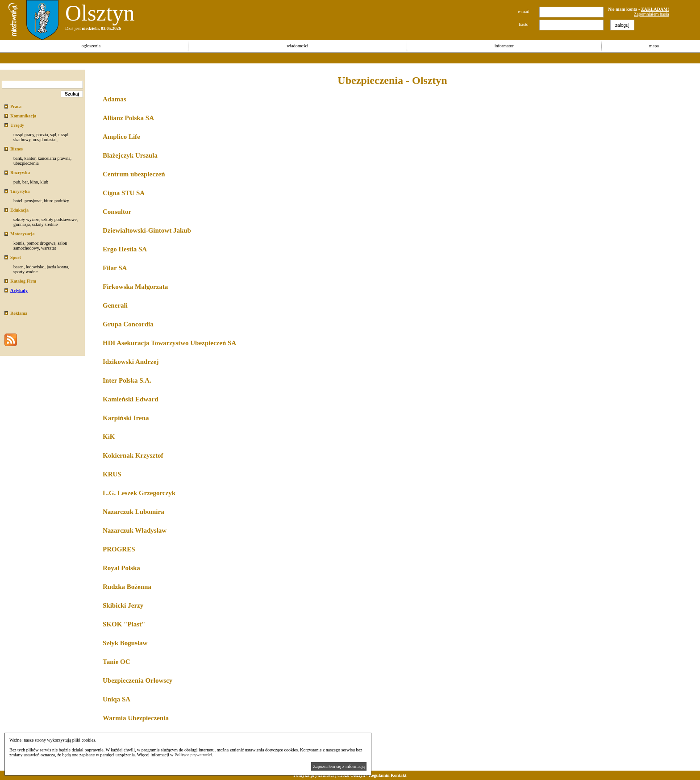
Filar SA (115, 268)
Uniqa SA (117, 699)
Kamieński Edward (131, 399)
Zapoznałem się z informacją (339, 766)
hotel (18, 201)
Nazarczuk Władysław (135, 530)
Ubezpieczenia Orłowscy (137, 680)
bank (18, 158)
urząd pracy (24, 135)
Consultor (117, 212)
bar (25, 182)
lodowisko (35, 267)
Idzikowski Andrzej (131, 362)
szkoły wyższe (26, 219)
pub (17, 182)
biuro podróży (56, 201)
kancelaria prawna (54, 158)
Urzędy (17, 125)
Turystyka (20, 191)
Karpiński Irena (126, 418)
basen (19, 267)
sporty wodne (25, 272)
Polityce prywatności (193, 755)
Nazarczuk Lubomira (133, 512)
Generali (115, 305)
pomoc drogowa (41, 243)
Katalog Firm (23, 281)
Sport (16, 257)
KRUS (112, 474)
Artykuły (19, 290)
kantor (30, 158)
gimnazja (22, 224)
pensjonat (33, 201)
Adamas (115, 99)
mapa (654, 46)
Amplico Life (121, 137)
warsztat (48, 248)
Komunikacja (23, 116)
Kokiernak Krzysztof (133, 455)
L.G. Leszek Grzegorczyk (139, 493)
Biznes (17, 149)
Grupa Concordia (128, 324)
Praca (16, 106)
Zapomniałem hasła (652, 14)
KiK (109, 437)
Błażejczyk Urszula (130, 155)
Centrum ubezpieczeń (134, 174)
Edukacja (19, 210)
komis (19, 243)
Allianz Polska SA (128, 118)
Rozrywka (20, 173)
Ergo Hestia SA (125, 249)
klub (44, 182)
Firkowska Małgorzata (135, 287)
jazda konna (57, 267)
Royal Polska (121, 568)
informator (504, 46)
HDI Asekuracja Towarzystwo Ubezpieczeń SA (169, 343)
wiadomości (297, 46)
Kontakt (399, 775)
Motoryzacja (22, 234)
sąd (53, 135)
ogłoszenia (91, 46)
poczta (42, 135)
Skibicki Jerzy (123, 605)
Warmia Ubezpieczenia (136, 718)
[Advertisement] (162, 58)
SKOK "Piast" (124, 624)
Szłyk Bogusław (125, 643)
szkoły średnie (45, 224)
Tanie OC (117, 662)
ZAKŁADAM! (655, 9)
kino (34, 182)
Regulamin (379, 775)
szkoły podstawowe (59, 219)
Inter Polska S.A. (127, 380)
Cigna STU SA (124, 193)
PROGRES (119, 549)
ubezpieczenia (26, 163)
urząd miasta (44, 140)
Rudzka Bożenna (127, 587)
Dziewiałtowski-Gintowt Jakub (147, 230)
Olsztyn (100, 13)
